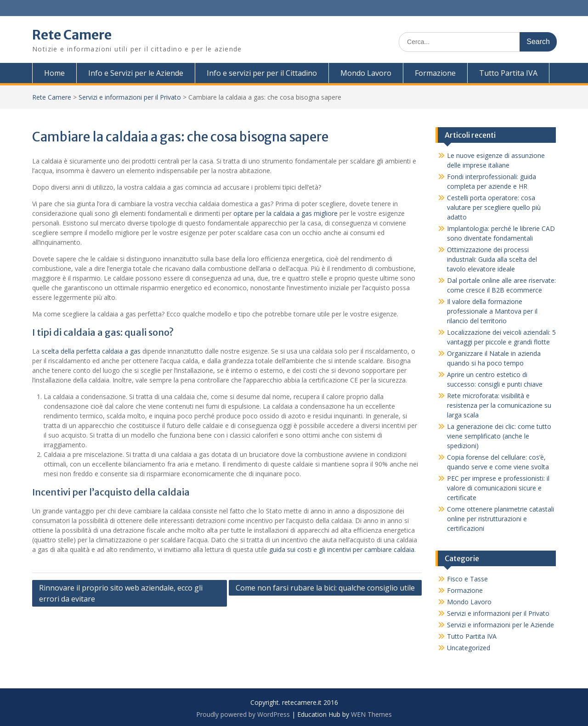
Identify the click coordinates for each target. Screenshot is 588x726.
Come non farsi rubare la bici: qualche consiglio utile (325, 588)
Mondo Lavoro (366, 73)
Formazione (435, 73)
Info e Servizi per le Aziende (136, 73)
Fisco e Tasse (467, 579)
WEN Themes (371, 714)
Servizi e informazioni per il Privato (130, 97)
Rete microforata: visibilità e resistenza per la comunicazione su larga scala (499, 405)
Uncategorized (469, 648)
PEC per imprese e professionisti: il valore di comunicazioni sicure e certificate (498, 488)
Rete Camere (72, 35)
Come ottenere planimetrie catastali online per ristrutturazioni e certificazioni (500, 519)
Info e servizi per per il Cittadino (262, 73)
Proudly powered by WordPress (243, 714)
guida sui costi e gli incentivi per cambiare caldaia (342, 549)
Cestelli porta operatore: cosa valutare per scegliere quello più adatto (494, 207)
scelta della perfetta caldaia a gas (91, 351)
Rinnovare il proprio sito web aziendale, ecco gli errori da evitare (121, 593)
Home (54, 73)
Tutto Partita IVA (508, 73)
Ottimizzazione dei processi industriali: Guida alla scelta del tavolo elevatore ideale (492, 259)
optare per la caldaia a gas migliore (286, 213)
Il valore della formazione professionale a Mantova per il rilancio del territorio (492, 311)
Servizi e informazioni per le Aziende (500, 625)
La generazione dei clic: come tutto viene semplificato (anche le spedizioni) (499, 436)
